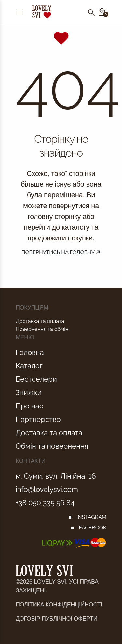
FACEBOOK (93, 528)
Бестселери (36, 379)
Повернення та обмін (42, 329)
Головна (30, 352)
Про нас (29, 406)
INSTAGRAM (91, 517)
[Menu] (20, 12)
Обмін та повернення (52, 446)
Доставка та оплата (40, 321)
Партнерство (38, 419)
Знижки (29, 392)
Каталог (29, 366)
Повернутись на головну (61, 252)
